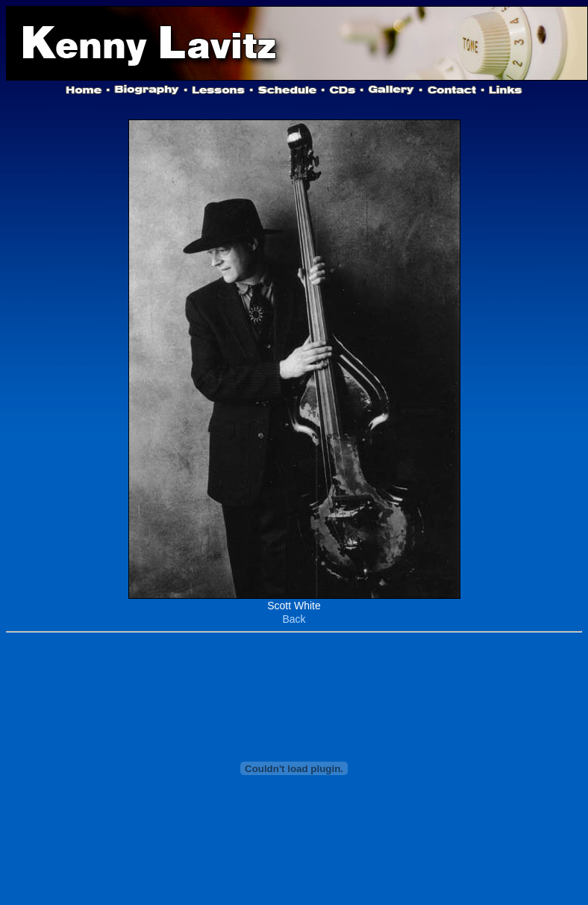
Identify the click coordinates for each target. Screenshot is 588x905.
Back (294, 619)
